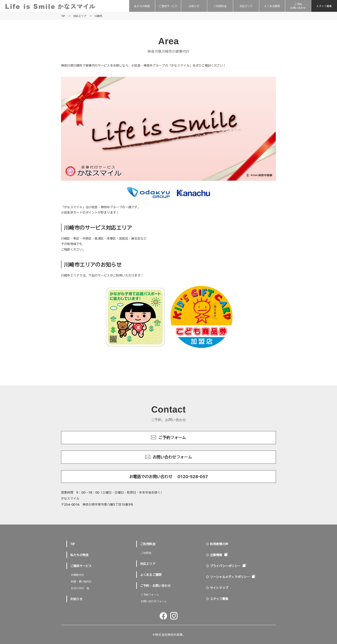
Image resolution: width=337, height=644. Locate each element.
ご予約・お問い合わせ (155, 586)
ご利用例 (146, 553)
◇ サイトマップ (217, 588)
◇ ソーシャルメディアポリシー (228, 577)
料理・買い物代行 (81, 581)
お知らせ (194, 6)
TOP (73, 544)
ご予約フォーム (172, 437)
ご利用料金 (220, 6)
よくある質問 (272, 6)
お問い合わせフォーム (172, 457)
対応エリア (246, 6)
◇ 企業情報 (214, 555)
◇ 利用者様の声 (217, 544)
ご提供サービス (168, 6)
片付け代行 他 (80, 588)
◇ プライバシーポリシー (223, 566)
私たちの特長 (142, 6)
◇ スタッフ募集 (217, 599)
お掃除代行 (77, 575)
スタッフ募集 (324, 6)
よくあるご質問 (151, 575)
